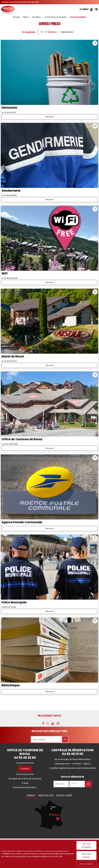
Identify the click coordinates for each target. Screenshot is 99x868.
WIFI (5, 273)
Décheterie (9, 108)
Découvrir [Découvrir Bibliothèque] (50, 692)
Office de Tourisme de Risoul (22, 439)
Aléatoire (53, 32)
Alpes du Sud (46, 795)
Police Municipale (14, 602)
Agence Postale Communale (22, 522)
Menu (85, 9)
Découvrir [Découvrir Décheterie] (50, 117)
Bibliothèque (11, 685)
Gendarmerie (11, 191)
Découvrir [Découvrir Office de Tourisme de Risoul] (50, 448)
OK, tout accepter (86, 845)
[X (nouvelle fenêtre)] (48, 723)
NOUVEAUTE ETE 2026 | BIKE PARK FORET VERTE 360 (20, 2)
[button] (96, 9)
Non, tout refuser (86, 855)
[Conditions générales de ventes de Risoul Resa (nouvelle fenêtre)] (73, 768)
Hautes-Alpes (64, 795)
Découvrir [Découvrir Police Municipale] (50, 611)
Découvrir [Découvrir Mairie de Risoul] (50, 365)
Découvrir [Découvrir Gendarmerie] (50, 200)
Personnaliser (86, 864)
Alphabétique (67, 32)
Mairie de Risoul (13, 356)
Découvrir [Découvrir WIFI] (50, 282)
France (31, 795)
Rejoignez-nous (49, 716)
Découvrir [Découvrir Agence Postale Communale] (50, 528)
